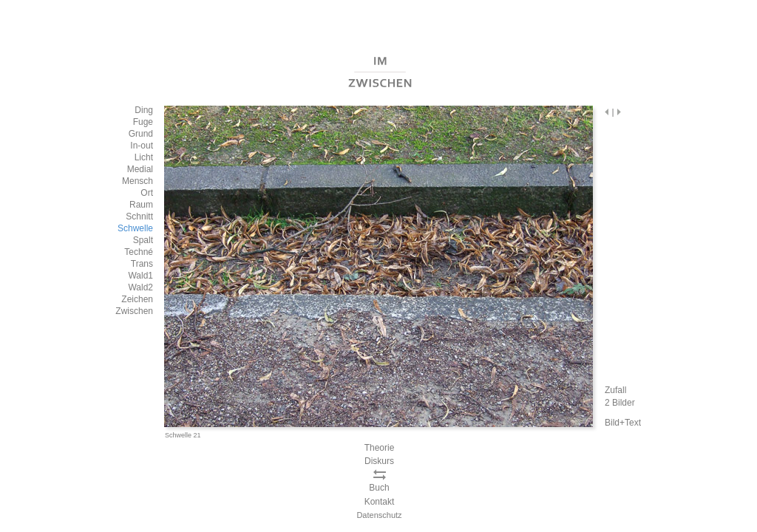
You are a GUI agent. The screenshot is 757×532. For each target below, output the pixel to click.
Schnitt (139, 216)
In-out (142, 146)
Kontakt (380, 502)
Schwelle (135, 228)
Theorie (380, 448)
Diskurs (379, 461)
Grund (141, 134)
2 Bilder (620, 403)
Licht (144, 157)
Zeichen (137, 299)
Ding (144, 110)
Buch (379, 488)
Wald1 (140, 276)
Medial (140, 169)
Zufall (615, 390)
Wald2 (140, 287)
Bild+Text (623, 423)
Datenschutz (379, 515)
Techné (139, 252)
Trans (142, 264)
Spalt (143, 240)
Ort (147, 193)
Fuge (143, 122)
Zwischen (134, 311)
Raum (141, 205)
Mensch (138, 181)
